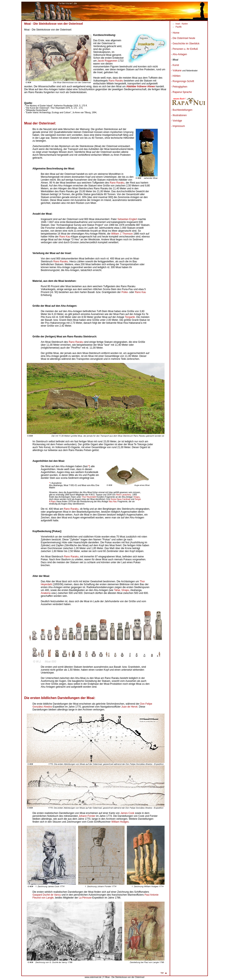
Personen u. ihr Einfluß (185, 49)
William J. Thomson (122, 234)
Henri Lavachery (124, 495)
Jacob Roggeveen (107, 61)
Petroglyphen (180, 87)
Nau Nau (113, 502)
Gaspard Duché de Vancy (47, 895)
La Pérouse (85, 898)
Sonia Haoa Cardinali (121, 499)
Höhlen (177, 76)
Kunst (176, 65)
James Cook (127, 813)
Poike (125, 292)
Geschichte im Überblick (186, 44)
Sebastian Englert (127, 219)
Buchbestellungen (182, 110)
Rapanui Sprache (182, 92)
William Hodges (120, 822)
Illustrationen (180, 115)
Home (176, 33)
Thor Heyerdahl (89, 497)
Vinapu (136, 497)
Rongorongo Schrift (183, 81)
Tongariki (130, 317)
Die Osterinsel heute (184, 38)
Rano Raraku (116, 81)
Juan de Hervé (129, 707)
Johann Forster (87, 816)
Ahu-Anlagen (180, 54)
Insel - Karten (182, 24)
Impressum (179, 126)
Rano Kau (65, 237)
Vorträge (177, 121)
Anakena (46, 593)
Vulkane (177, 71)
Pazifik (179, 27)
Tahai (117, 590)
